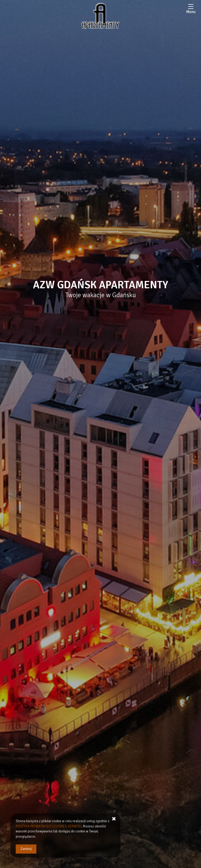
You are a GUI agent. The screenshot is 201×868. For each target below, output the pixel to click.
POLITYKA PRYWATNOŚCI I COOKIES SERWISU (49, 826)
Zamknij (26, 849)
